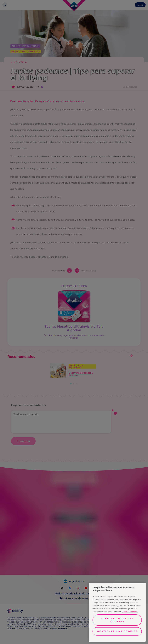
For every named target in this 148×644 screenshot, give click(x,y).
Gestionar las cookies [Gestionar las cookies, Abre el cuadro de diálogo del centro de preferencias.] (118, 631)
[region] (117, 612)
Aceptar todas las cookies (117, 620)
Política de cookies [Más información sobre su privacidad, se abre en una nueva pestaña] (130, 611)
